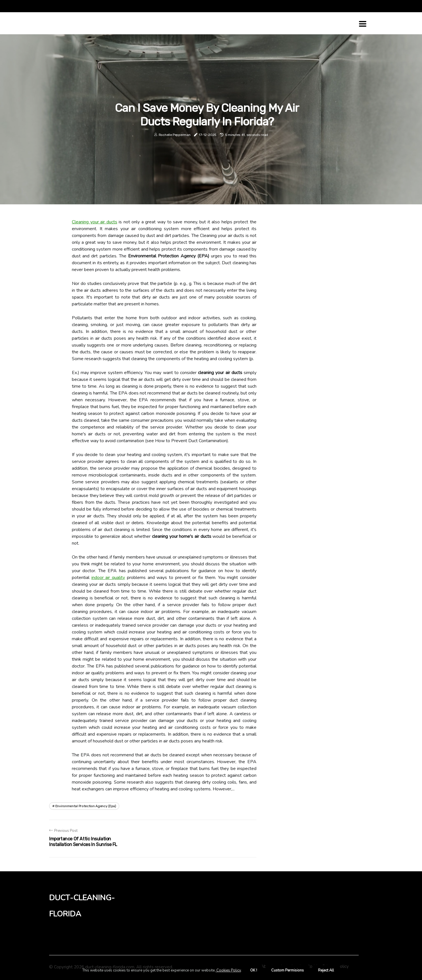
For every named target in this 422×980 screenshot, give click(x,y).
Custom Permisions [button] (288, 970)
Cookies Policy (228, 970)
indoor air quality (108, 578)
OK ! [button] (254, 970)
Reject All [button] (326, 970)
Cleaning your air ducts (95, 222)
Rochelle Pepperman (175, 135)
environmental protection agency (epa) (86, 806)
